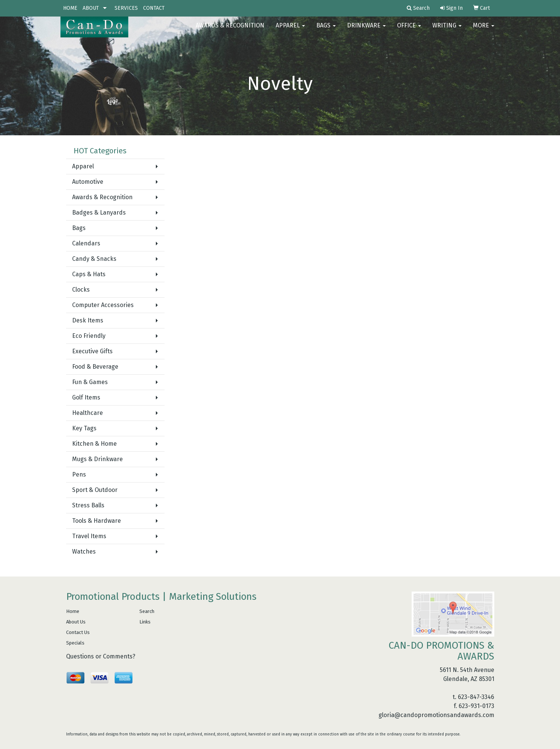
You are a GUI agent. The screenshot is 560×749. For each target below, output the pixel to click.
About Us (76, 622)
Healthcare (88, 413)
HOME (70, 8)
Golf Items (86, 397)
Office (409, 30)
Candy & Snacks (94, 259)
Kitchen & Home (94, 444)
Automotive (88, 182)
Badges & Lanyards (99, 213)
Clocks (81, 290)
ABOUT (91, 8)
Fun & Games (90, 382)
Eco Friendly (89, 336)
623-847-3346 (476, 697)
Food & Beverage (95, 367)
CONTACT (154, 8)
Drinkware (366, 30)
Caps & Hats (89, 274)
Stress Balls (88, 505)
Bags (326, 30)
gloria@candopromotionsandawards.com (436, 715)
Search (147, 611)
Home (73, 611)
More (484, 30)
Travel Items (89, 536)
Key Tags (84, 428)
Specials (75, 643)
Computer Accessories (103, 305)
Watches (84, 552)
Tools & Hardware (97, 521)
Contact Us (78, 632)
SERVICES (126, 8)
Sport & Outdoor (95, 490)
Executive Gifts (92, 351)
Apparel (290, 30)
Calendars (86, 243)
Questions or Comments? (101, 656)
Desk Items (88, 320)
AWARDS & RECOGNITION (230, 30)
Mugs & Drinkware (97, 459)
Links (145, 622)
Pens (79, 474)
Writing (447, 30)
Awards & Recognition (102, 197)
